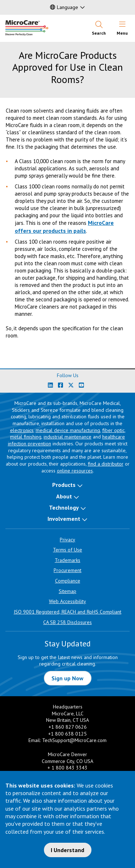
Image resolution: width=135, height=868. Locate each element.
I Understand (67, 850)
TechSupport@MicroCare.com (74, 740)
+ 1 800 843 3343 (67, 768)
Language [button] (64, 7)
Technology (64, 507)
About (64, 496)
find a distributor (106, 464)
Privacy (67, 540)
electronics (22, 430)
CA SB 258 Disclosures (67, 622)
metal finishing (26, 437)
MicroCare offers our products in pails (64, 226)
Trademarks (67, 560)
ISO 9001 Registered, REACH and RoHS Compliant (67, 612)
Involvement (64, 519)
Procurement (67, 570)
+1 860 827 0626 (68, 727)
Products (64, 485)
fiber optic (113, 430)
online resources (75, 471)
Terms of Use (67, 550)
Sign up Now (67, 678)
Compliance (68, 581)
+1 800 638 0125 (67, 734)
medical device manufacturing (68, 430)
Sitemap (67, 591)
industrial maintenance (67, 437)
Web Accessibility (67, 601)
